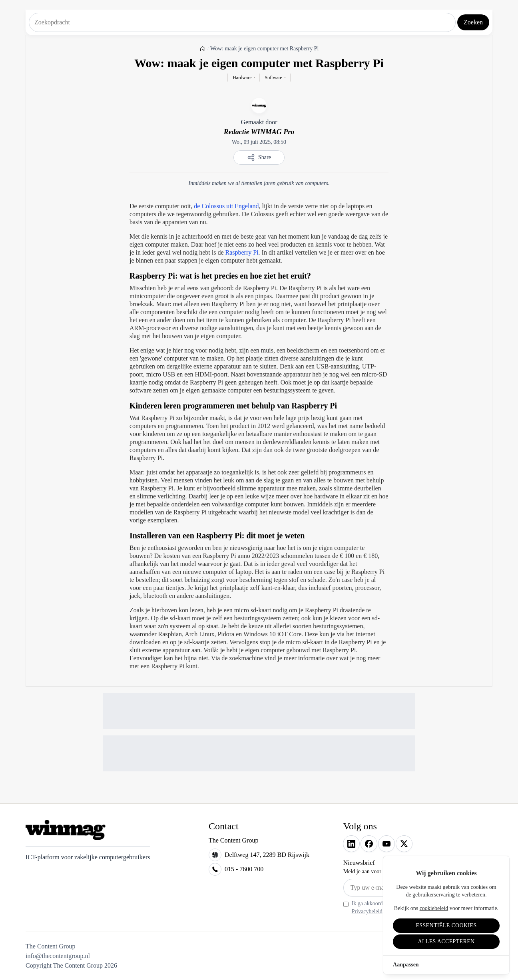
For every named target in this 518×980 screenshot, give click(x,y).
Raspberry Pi (242, 252)
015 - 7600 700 (244, 869)
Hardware (242, 78)
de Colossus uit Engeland (226, 206)
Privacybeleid (367, 911)
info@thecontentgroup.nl (58, 956)
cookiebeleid (434, 908)
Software (273, 78)
